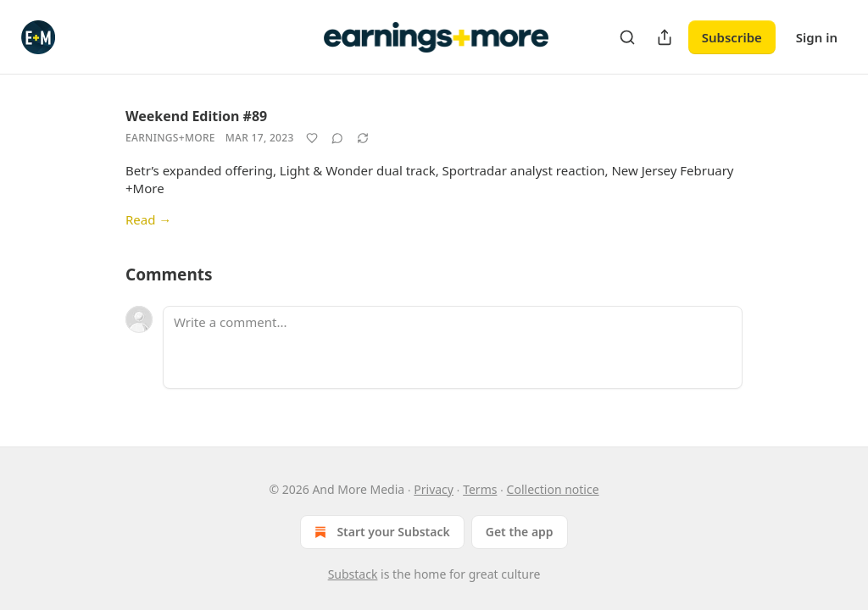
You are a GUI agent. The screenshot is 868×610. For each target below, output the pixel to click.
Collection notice (553, 489)
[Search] (627, 37)
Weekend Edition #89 (196, 116)
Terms (480, 489)
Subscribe (732, 37)
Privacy (434, 489)
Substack (353, 574)
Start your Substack (380, 532)
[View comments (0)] (337, 138)
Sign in (817, 37)
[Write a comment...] (453, 347)
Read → (148, 219)
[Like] (312, 138)
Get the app (520, 532)
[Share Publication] (665, 37)
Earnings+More (170, 138)
